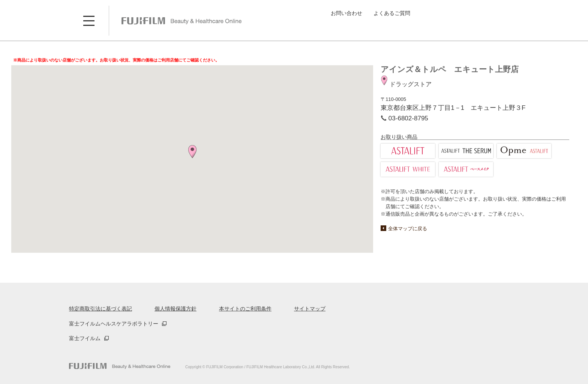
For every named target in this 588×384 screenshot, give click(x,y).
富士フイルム (85, 338)
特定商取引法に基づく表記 (100, 309)
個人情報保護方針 (175, 309)
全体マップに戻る (408, 229)
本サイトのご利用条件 (245, 309)
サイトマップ (310, 309)
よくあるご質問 (392, 13)
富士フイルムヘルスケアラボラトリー (114, 324)
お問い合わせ (346, 13)
